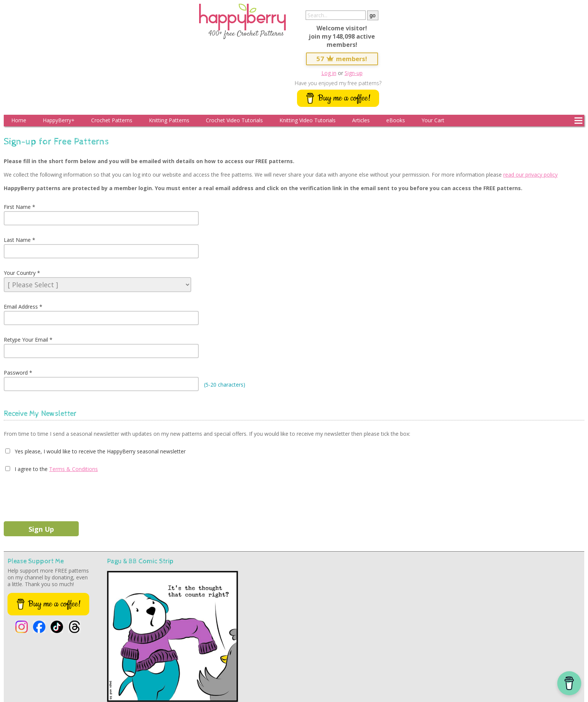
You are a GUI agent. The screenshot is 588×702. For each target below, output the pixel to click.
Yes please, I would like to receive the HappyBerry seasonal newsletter (99, 451)
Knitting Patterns (169, 120)
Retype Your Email (26, 340)
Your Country (20, 273)
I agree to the (30, 469)
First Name (17, 207)
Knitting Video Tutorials (307, 120)
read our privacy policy (530, 175)
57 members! (342, 59)
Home (19, 120)
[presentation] (61, 495)
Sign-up (354, 73)
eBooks (396, 120)
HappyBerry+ (59, 120)
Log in (329, 73)
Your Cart (433, 120)
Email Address (21, 307)
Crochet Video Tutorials (234, 120)
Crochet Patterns (112, 120)
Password (16, 373)
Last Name (17, 240)
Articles (361, 120)
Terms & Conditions (73, 469)
